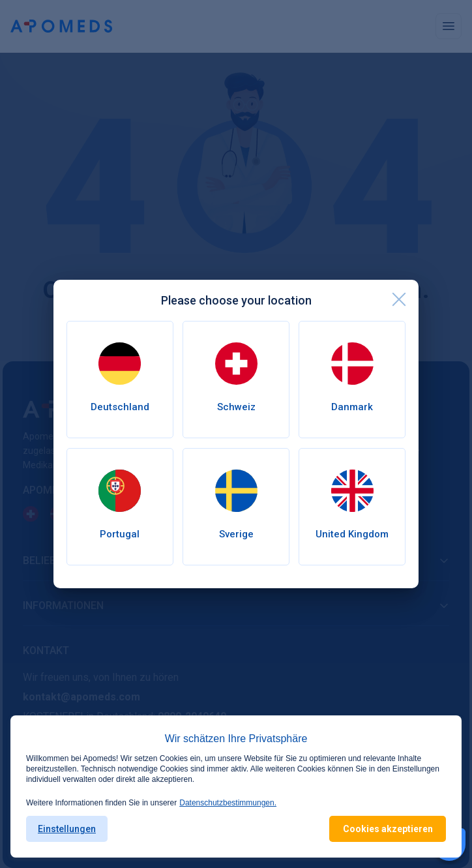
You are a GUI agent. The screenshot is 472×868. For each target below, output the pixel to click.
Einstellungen (67, 829)
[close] (399, 299)
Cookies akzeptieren (388, 829)
